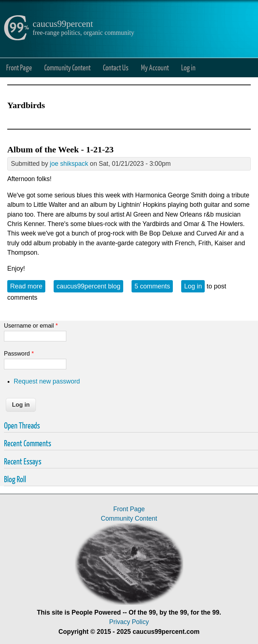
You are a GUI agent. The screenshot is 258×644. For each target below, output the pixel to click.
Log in (188, 67)
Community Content (67, 67)
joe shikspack (69, 164)
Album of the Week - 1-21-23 (61, 149)
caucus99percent (63, 24)
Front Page (19, 67)
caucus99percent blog (88, 286)
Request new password (47, 381)
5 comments (152, 286)
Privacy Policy (129, 622)
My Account (155, 67)
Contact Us (116, 67)
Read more (28, 286)
